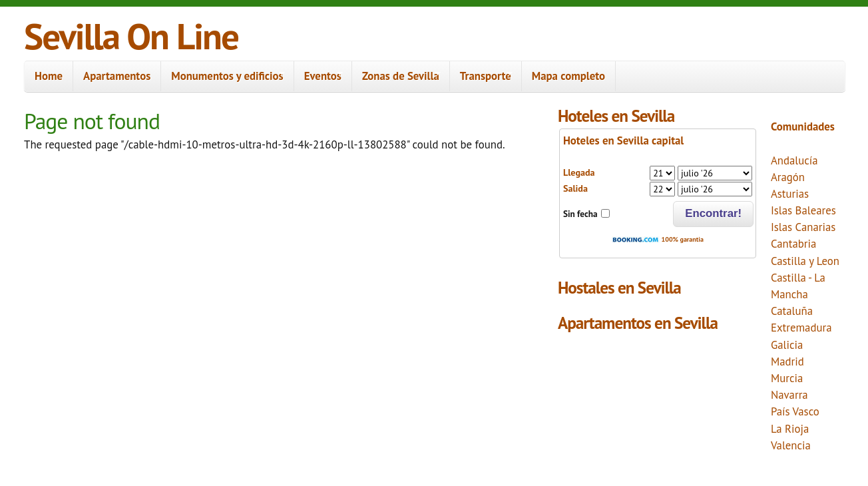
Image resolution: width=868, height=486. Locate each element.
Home (49, 76)
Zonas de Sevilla (396, 76)
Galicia (787, 345)
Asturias (790, 194)
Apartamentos (117, 76)
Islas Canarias (803, 227)
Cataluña (792, 311)
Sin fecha (580, 214)
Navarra (789, 395)
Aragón (788, 177)
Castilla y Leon (805, 261)
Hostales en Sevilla (619, 287)
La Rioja (790, 429)
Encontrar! (713, 213)
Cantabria (793, 244)
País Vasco (795, 411)
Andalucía (794, 160)
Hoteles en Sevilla (616, 116)
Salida (575, 188)
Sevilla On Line (131, 36)
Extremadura (801, 328)
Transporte (481, 76)
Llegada (579, 172)
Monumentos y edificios (223, 76)
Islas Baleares (803, 210)
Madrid (787, 362)
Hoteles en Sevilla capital (623, 140)
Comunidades (803, 126)
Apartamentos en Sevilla (638, 323)
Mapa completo (568, 76)
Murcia (787, 378)
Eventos (319, 76)
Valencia (791, 445)
